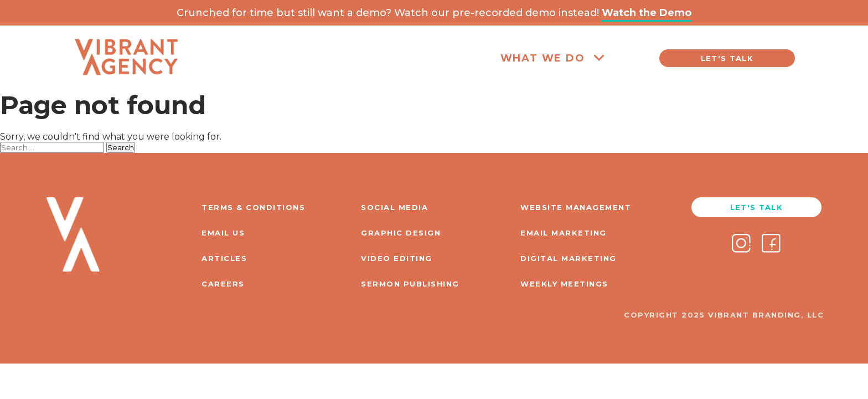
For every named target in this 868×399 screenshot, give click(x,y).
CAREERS (223, 284)
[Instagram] (741, 244)
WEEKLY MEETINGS (564, 284)
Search (121, 147)
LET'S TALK (727, 58)
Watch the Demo (647, 13)
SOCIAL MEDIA (394, 207)
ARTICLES (224, 258)
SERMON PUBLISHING (410, 284)
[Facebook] (771, 244)
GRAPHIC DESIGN (401, 233)
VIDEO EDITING (397, 258)
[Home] (126, 84)
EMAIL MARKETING (564, 233)
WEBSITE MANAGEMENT (576, 207)
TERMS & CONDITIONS (253, 207)
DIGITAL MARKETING (569, 258)
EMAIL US (223, 233)
